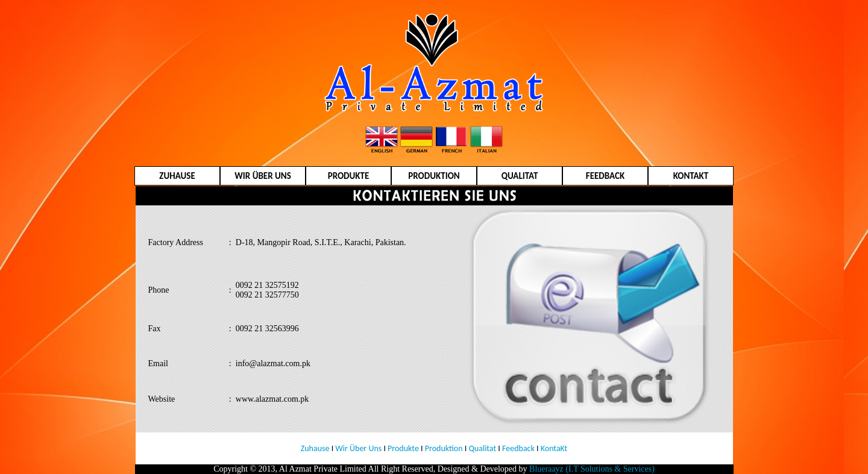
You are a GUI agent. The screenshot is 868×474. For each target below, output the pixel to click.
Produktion (444, 448)
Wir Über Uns (358, 448)
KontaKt (554, 448)
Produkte (403, 448)
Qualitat (482, 448)
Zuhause (315, 448)
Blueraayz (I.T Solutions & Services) (592, 469)
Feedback (517, 448)
